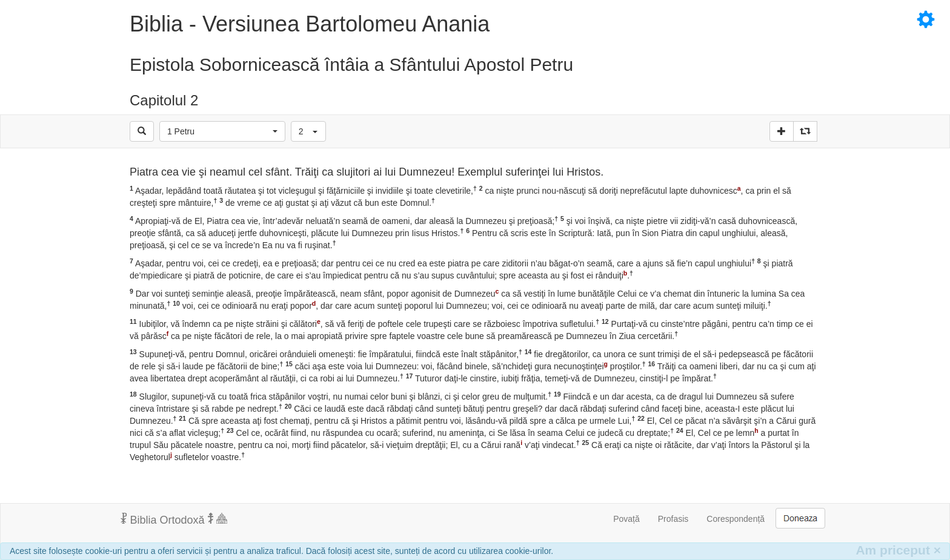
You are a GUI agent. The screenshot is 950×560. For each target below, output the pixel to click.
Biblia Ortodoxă (174, 519)
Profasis (673, 519)
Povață (626, 519)
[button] (222, 131)
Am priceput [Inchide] (898, 550)
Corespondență (736, 519)
